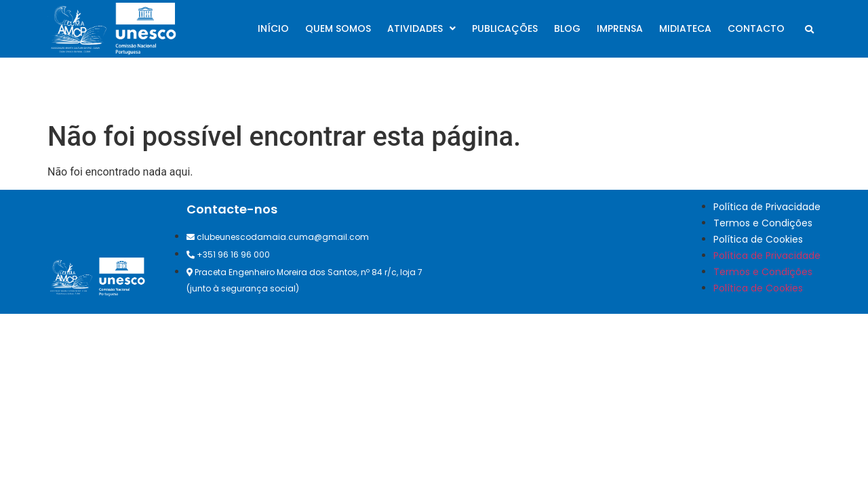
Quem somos (338, 28)
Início (273, 28)
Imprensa (620, 28)
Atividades (421, 28)
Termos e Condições (763, 223)
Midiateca (685, 28)
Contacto (756, 28)
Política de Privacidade (767, 207)
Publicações (505, 28)
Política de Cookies (758, 239)
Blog (567, 28)
